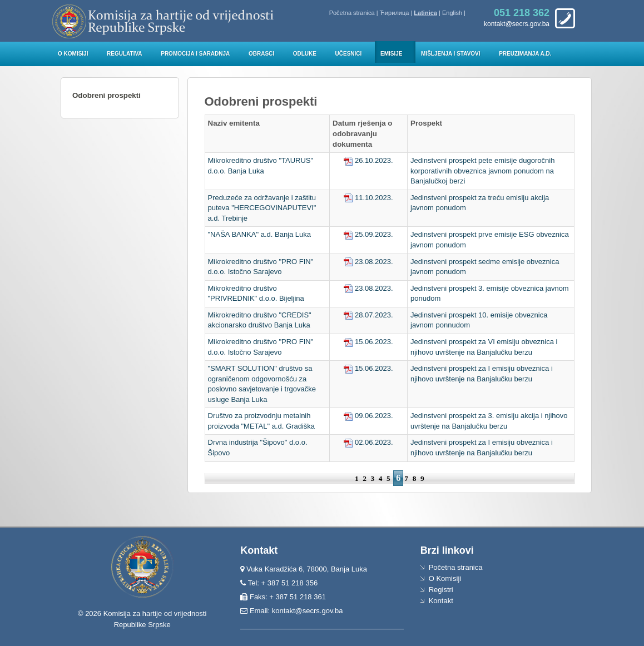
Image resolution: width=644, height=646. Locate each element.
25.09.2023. (368, 234)
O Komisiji (73, 54)
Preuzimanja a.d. (525, 54)
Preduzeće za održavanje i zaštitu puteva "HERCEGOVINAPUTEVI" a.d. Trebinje (262, 208)
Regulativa (125, 54)
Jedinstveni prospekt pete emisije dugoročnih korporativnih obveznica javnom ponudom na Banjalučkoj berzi (482, 171)
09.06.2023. (368, 416)
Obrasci (261, 54)
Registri (441, 590)
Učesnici (349, 54)
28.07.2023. (368, 315)
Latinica (425, 13)
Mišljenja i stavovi (451, 54)
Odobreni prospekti (106, 95)
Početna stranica (352, 13)
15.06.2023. (368, 342)
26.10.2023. (368, 160)
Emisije (391, 54)
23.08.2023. (368, 262)
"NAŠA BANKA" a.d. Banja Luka (260, 234)
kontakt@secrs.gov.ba (308, 611)
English (452, 13)
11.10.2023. (368, 198)
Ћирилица (395, 13)
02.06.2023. (368, 442)
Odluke (305, 54)
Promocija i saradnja (195, 54)
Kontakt (441, 601)
